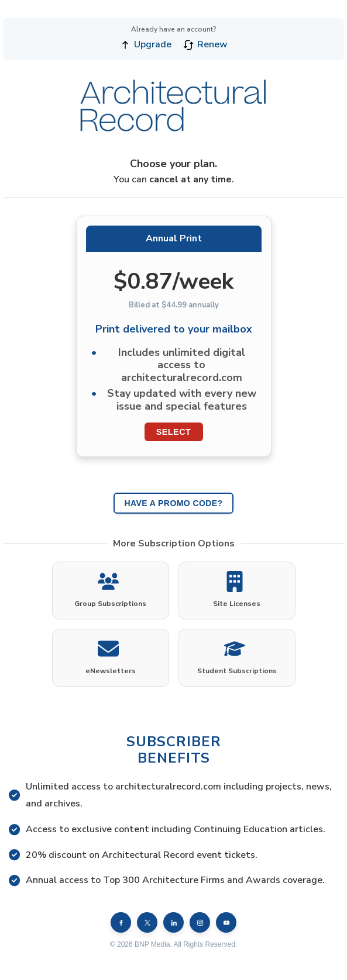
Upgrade (145, 45)
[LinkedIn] (173, 922)
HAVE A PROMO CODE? (173, 503)
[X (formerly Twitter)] (147, 922)
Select (173, 432)
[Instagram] (200, 922)
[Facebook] (121, 922)
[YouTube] (226, 922)
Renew (205, 45)
